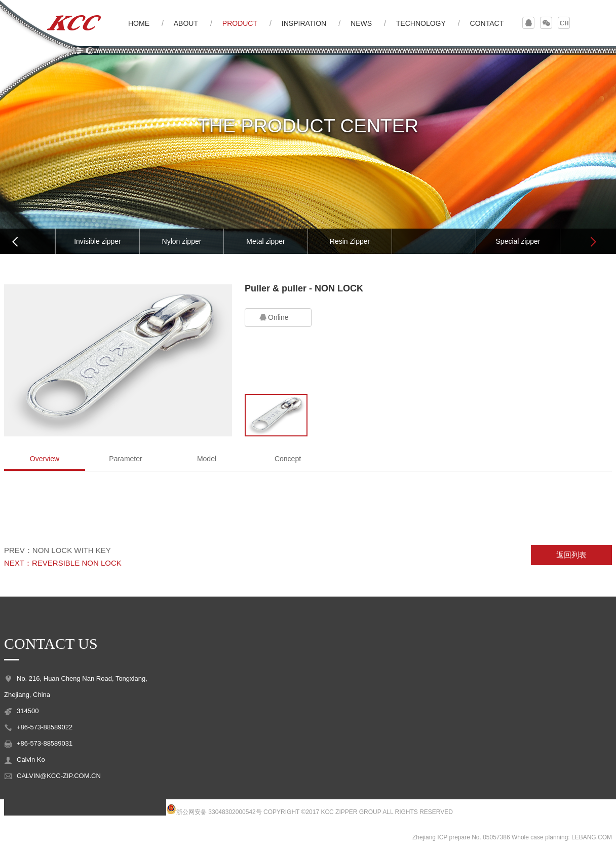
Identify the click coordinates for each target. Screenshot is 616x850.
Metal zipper (265, 241)
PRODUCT (240, 23)
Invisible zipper (98, 241)
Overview (45, 459)
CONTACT (487, 23)
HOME (139, 23)
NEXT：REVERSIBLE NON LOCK (63, 563)
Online (273, 318)
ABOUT (186, 23)
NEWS (361, 23)
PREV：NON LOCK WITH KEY (57, 550)
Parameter (125, 459)
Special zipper (518, 241)
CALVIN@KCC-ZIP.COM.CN (59, 776)
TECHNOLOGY (421, 23)
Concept (288, 459)
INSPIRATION (304, 23)
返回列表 (571, 555)
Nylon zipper (182, 241)
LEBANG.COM (592, 837)
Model (207, 459)
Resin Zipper (350, 241)
